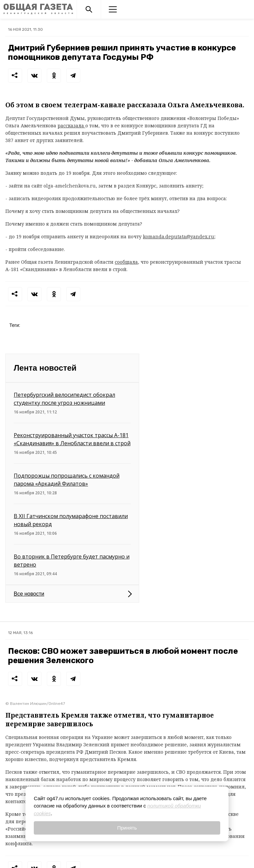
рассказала (71, 126)
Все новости (29, 594)
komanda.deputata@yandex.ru (179, 236)
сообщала (126, 262)
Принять (127, 828)
